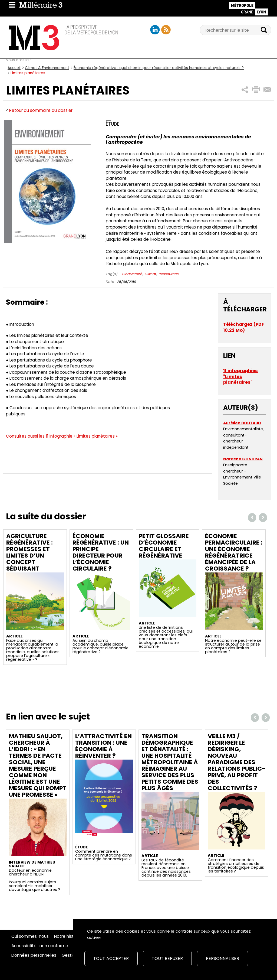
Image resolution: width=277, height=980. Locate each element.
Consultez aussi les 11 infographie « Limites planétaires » (62, 436)
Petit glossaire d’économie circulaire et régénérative (164, 546)
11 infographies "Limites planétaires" (240, 376)
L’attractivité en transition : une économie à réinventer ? (103, 746)
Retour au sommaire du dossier (41, 110)
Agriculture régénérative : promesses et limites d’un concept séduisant (29, 552)
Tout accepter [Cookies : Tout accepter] (111, 958)
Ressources (169, 274)
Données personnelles (34, 955)
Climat (151, 274)
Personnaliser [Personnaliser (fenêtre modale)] (222, 958)
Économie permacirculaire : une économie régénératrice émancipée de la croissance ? (234, 552)
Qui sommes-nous (30, 936)
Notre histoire (68, 936)
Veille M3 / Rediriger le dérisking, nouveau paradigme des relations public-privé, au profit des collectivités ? (237, 762)
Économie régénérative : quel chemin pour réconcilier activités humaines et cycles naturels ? (159, 68)
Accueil (14, 68)
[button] (245, 90)
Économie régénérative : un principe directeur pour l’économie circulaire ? (101, 552)
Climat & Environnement (47, 68)
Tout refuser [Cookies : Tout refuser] (167, 958)
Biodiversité (132, 274)
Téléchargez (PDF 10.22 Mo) (244, 327)
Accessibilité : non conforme (40, 946)
